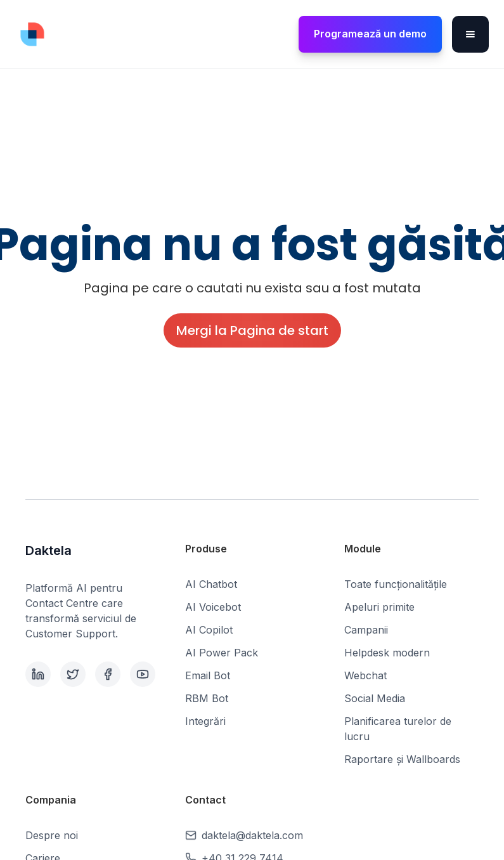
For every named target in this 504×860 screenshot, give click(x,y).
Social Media (375, 698)
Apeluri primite (379, 607)
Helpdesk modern (387, 653)
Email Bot (208, 675)
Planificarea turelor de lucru (398, 729)
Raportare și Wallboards (402, 759)
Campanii (366, 630)
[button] (470, 34)
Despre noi (52, 835)
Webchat (365, 675)
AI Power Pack (222, 653)
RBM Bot (207, 698)
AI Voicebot (213, 607)
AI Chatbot (211, 584)
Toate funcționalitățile (396, 584)
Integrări (205, 721)
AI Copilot (209, 630)
